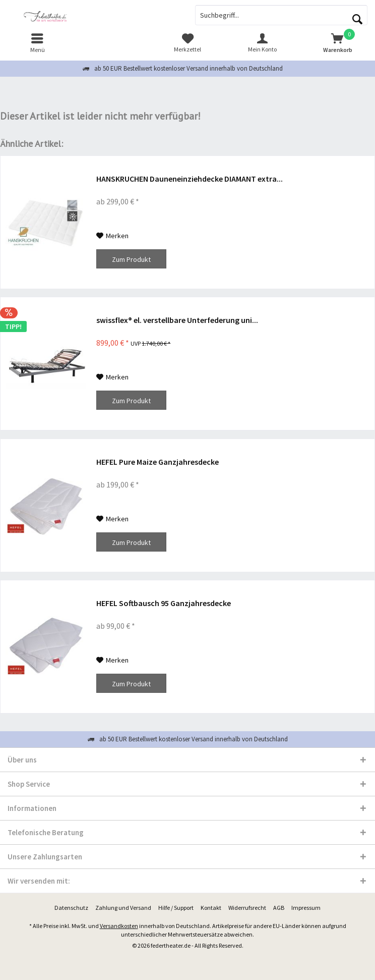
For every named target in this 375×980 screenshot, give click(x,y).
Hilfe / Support (176, 908)
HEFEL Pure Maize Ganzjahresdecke (158, 462)
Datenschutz (71, 908)
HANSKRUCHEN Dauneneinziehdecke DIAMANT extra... (190, 179)
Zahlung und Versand (123, 908)
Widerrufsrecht (247, 908)
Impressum (306, 908)
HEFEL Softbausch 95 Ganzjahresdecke (164, 603)
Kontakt (211, 908)
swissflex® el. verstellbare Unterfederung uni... (177, 320)
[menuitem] (38, 43)
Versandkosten (119, 926)
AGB (279, 908)
